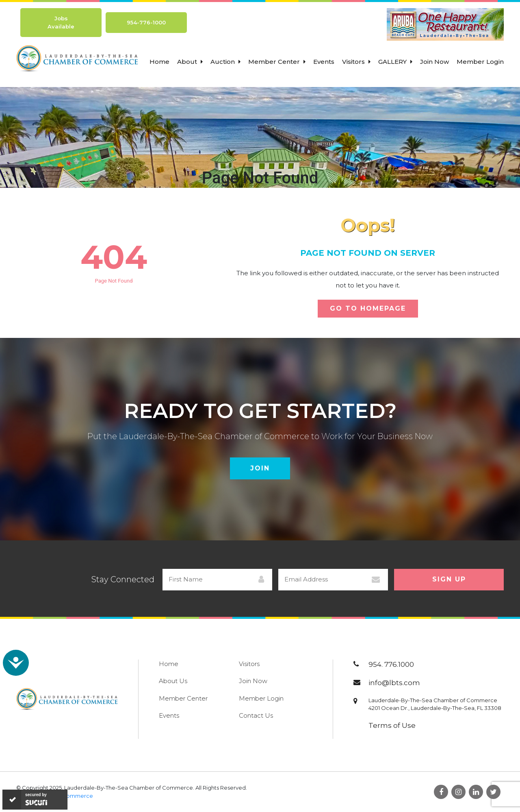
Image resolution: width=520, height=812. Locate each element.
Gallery (395, 62)
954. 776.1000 (391, 664)
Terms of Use (392, 725)
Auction (225, 62)
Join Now (434, 62)
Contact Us (256, 715)
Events (324, 62)
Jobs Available (61, 22)
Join (260, 468)
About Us (173, 681)
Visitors (356, 62)
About (190, 62)
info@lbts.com (394, 683)
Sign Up (449, 579)
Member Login (480, 62)
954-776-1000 (146, 22)
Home (159, 62)
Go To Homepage (368, 308)
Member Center (277, 62)
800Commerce (72, 796)
